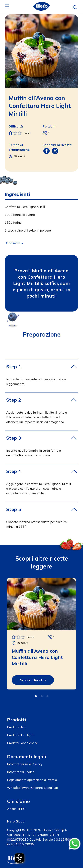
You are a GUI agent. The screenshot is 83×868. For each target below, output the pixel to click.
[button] (75, 7)
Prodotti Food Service (22, 743)
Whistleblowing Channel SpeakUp (32, 788)
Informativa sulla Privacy (25, 764)
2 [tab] (42, 696)
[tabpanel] (41, 634)
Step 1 (14, 367)
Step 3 (14, 438)
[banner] (41, 7)
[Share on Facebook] (47, 151)
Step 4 (14, 471)
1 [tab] (36, 696)
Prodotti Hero (17, 727)
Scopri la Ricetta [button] (33, 680)
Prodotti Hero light (20, 735)
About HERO (16, 809)
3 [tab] (47, 696)
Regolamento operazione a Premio (32, 780)
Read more (12, 243)
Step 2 (14, 400)
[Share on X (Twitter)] (55, 151)
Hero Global (16, 821)
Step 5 (14, 509)
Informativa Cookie (21, 772)
